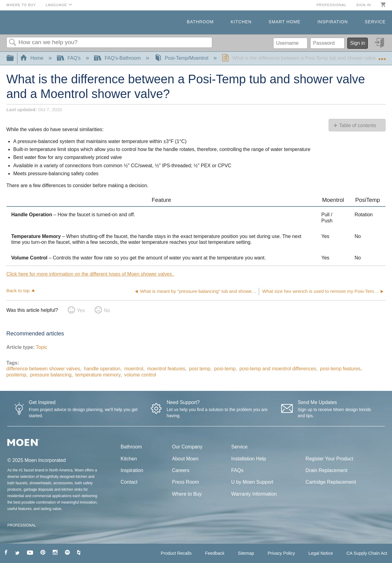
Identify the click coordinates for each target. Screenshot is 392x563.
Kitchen (241, 22)
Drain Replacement (327, 470)
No (107, 310)
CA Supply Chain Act (367, 553)
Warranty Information (254, 494)
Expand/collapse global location (382, 56)
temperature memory (98, 375)
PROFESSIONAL (22, 525)
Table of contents (358, 125)
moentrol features (166, 369)
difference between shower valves (43, 369)
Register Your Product (330, 459)
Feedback (215, 553)
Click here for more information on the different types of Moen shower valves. (90, 274)
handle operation (102, 369)
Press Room (186, 482)
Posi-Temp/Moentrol (182, 58)
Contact (129, 482)
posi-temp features (340, 369)
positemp (16, 375)
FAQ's (70, 58)
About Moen (185, 459)
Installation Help (249, 459)
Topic (41, 347)
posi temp (200, 369)
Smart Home (285, 22)
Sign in (364, 5)
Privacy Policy (281, 553)
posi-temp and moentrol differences (278, 369)
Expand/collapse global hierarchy (14, 58)
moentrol (134, 369)
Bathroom (200, 22)
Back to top (18, 291)
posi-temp (225, 369)
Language (56, 5)
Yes (81, 310)
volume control (140, 375)
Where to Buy (21, 5)
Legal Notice (321, 553)
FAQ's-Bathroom (118, 58)
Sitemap (246, 553)
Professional (332, 5)
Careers (181, 470)
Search (13, 43)
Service (375, 22)
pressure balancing (51, 375)
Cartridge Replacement (331, 482)
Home (32, 58)
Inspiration (332, 22)
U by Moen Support (252, 482)
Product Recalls (176, 553)
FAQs (237, 470)
